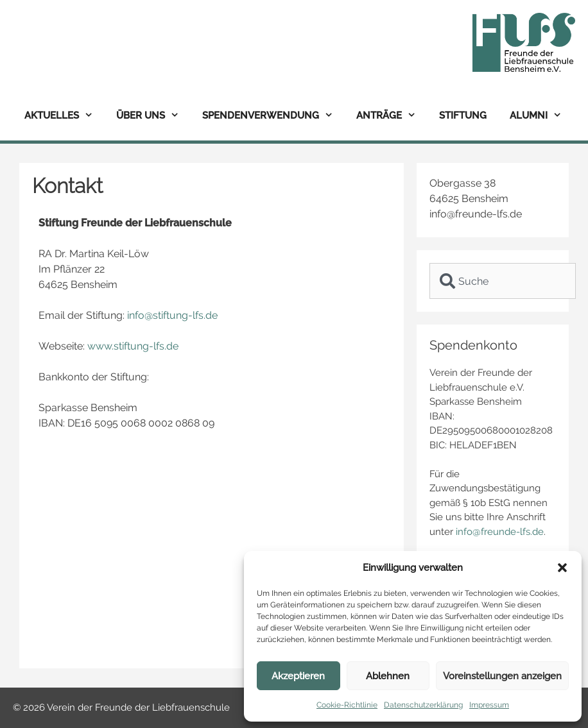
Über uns (153, 116)
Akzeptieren (298, 676)
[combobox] (503, 281)
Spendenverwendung (273, 116)
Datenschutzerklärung (423, 705)
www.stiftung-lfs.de (133, 346)
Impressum (489, 705)
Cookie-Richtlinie (347, 705)
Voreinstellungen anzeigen (502, 676)
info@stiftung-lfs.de (172, 315)
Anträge (392, 116)
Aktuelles (65, 116)
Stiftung (463, 115)
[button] (562, 568)
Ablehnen (388, 676)
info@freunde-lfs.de (500, 532)
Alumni (541, 116)
